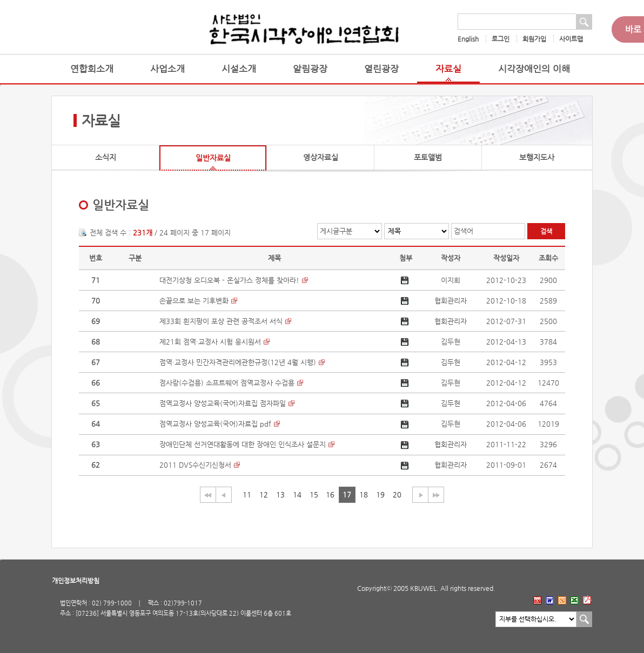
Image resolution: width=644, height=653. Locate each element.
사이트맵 (571, 39)
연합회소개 (92, 69)
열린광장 (381, 69)
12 (264, 494)
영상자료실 (321, 157)
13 (280, 494)
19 (380, 494)
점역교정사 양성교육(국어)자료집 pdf (215, 424)
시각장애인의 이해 (534, 69)
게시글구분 (336, 231)
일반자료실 (213, 158)
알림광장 (310, 69)
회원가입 (534, 39)
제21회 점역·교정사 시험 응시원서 (210, 342)
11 (247, 494)
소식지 (106, 157)
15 (314, 494)
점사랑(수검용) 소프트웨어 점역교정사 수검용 (227, 383)
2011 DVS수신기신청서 (195, 465)
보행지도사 (537, 157)
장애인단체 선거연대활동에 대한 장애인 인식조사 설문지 (243, 444)
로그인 (501, 39)
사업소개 (167, 69)
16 (330, 494)
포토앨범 (428, 157)
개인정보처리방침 (76, 581)
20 (397, 494)
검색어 (464, 231)
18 (364, 494)
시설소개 (239, 69)
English (468, 39)
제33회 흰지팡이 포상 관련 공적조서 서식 (221, 321)
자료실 (448, 69)
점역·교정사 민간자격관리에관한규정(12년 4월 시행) (238, 362)
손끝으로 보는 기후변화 (194, 301)
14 (297, 494)
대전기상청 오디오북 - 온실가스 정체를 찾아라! (229, 280)
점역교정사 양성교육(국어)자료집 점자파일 (223, 403)
